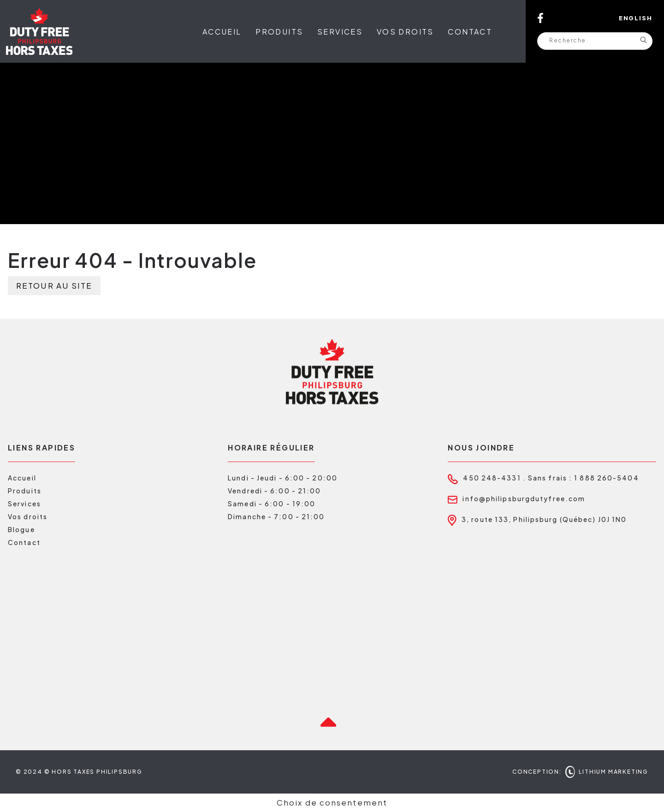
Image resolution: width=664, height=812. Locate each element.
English (636, 18)
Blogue (21, 529)
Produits (279, 32)
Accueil (222, 32)
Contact (470, 32)
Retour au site (54, 285)
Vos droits (405, 32)
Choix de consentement (332, 802)
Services (340, 32)
